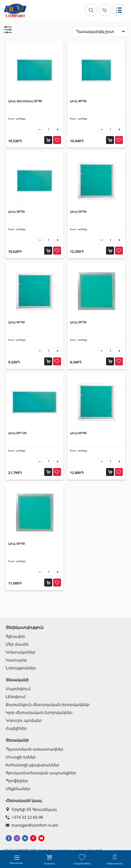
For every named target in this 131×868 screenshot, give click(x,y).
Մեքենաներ (18, 789)
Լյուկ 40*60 (78, 101)
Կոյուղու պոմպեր (24, 720)
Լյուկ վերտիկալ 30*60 (25, 101)
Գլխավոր (15, 636)
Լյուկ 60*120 (17, 433)
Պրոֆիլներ (17, 781)
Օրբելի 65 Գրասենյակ (31, 809)
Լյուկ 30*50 (16, 212)
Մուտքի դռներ (21, 757)
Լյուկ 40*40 (16, 322)
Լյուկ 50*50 (78, 212)
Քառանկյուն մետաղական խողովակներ (48, 704)
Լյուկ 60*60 (78, 433)
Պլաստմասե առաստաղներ (34, 749)
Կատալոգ (16, 660)
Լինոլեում (16, 697)
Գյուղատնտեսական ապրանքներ (41, 773)
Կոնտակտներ (21, 652)
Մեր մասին (17, 644)
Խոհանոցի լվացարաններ (33, 765)
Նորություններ (21, 668)
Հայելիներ (16, 728)
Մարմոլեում (18, 689)
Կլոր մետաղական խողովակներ (39, 712)
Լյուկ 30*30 (78, 322)
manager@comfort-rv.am (32, 825)
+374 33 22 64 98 (24, 817)
